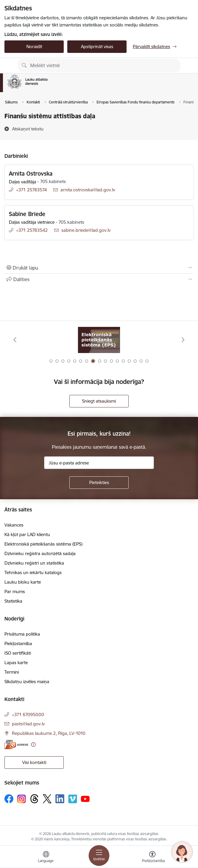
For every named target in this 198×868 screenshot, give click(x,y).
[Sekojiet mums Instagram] (22, 799)
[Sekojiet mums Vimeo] (73, 799)
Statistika (13, 601)
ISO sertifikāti (18, 653)
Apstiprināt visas (97, 47)
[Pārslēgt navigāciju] (99, 856)
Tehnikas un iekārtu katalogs (33, 572)
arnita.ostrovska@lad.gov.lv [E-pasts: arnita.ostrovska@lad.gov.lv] (88, 190)
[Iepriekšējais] (15, 340)
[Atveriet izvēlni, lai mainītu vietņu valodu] (46, 858)
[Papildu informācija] (33, 745)
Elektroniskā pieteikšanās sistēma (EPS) (43, 544)
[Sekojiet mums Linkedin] (60, 799)
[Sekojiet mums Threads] (34, 799)
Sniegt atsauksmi (99, 401)
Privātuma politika (22, 634)
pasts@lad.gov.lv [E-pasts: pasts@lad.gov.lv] (28, 724)
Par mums (15, 591)
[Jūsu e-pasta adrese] (99, 463)
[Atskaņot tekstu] (28, 129)
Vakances (14, 525)
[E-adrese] (16, 745)
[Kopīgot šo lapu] (99, 279)
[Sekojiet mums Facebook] (9, 799)
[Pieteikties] (99, 483)
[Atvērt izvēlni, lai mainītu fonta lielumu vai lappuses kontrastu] (152, 858)
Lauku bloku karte (23, 582)
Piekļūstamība (18, 643)
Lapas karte (16, 663)
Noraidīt (34, 47)
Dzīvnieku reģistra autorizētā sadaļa (40, 553)
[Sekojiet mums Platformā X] (47, 799)
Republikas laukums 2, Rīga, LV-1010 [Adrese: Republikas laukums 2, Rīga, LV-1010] (49, 733)
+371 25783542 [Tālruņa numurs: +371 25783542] (32, 230)
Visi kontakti (34, 762)
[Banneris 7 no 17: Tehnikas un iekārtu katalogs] (99, 340)
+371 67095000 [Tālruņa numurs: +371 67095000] (28, 715)
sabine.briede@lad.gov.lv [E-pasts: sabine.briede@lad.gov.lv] (86, 230)
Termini (12, 672)
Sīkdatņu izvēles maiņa (27, 682)
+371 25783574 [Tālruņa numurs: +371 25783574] (31, 190)
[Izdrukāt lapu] (99, 268)
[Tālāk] (183, 340)
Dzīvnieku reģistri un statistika (34, 563)
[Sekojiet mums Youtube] (85, 798)
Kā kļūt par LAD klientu (27, 534)
